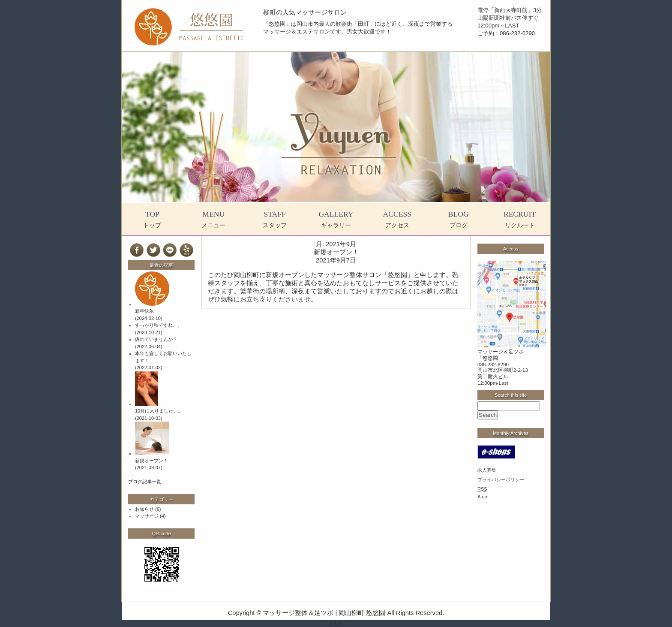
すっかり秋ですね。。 (159, 325)
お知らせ (144, 509)
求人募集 (487, 470)
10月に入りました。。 (159, 411)
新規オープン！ (336, 252)
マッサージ (147, 516)
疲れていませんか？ (156, 339)
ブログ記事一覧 (145, 482)
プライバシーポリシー (501, 479)
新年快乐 (144, 311)
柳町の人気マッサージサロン (305, 12)
